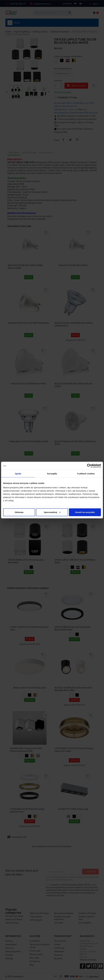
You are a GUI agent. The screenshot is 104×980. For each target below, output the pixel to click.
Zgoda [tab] (18, 474)
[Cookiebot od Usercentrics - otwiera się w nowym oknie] (89, 466)
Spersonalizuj (52, 512)
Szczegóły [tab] (52, 474)
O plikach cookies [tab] (86, 474)
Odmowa (19, 512)
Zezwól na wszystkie (85, 512)
